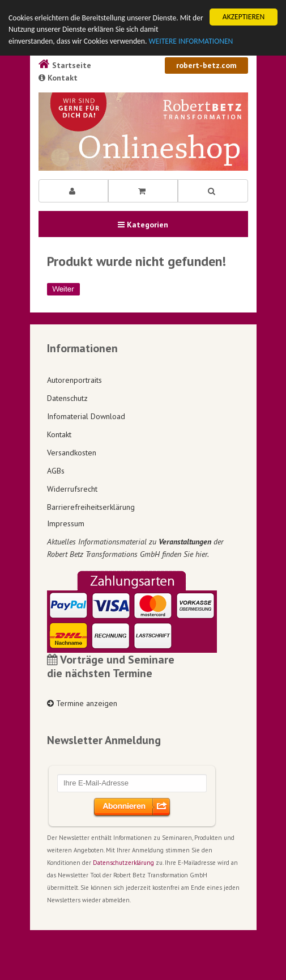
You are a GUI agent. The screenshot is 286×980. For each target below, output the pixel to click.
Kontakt (58, 78)
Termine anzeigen (82, 703)
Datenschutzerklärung (123, 863)
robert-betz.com (206, 65)
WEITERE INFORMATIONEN (191, 41)
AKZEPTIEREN (244, 17)
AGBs (56, 471)
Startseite (65, 65)
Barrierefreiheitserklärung (91, 507)
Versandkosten (72, 453)
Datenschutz (67, 398)
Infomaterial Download (86, 416)
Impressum (66, 523)
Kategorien (143, 225)
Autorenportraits (74, 380)
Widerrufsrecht (72, 489)
